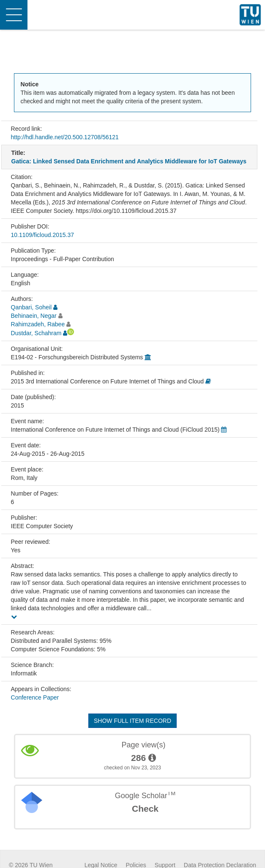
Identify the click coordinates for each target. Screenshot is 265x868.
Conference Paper (35, 697)
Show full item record (132, 721)
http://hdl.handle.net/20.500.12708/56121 (65, 137)
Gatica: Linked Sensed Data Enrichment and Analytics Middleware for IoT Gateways (129, 161)
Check (145, 809)
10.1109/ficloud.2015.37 (42, 235)
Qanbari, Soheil (31, 307)
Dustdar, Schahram (36, 333)
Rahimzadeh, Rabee (38, 324)
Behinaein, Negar (34, 316)
